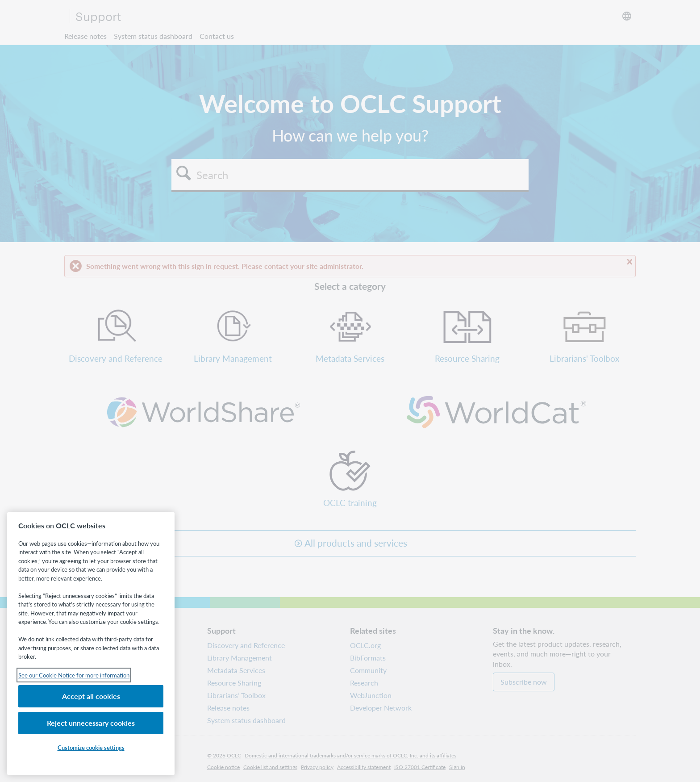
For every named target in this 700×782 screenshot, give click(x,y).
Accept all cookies (91, 696)
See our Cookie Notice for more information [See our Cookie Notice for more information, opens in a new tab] (74, 675)
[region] (91, 644)
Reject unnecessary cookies (91, 723)
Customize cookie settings (91, 747)
